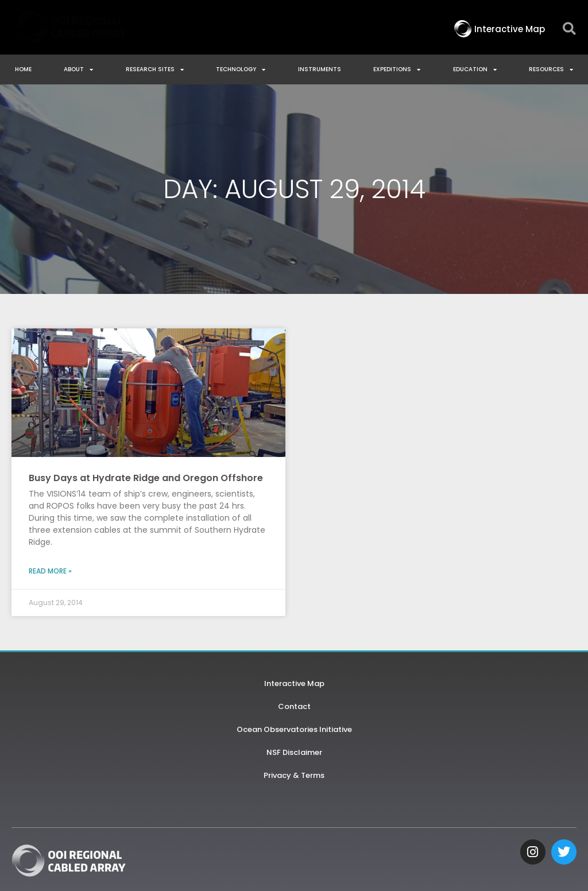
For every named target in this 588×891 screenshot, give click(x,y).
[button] (569, 29)
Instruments (320, 69)
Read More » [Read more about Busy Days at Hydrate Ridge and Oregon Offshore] (50, 571)
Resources (551, 69)
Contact (294, 706)
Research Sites (155, 69)
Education (475, 69)
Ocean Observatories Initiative (294, 729)
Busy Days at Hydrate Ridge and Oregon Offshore (146, 478)
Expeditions (397, 69)
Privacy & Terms (294, 775)
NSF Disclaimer (294, 752)
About (78, 69)
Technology (241, 69)
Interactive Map (294, 683)
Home (23, 69)
